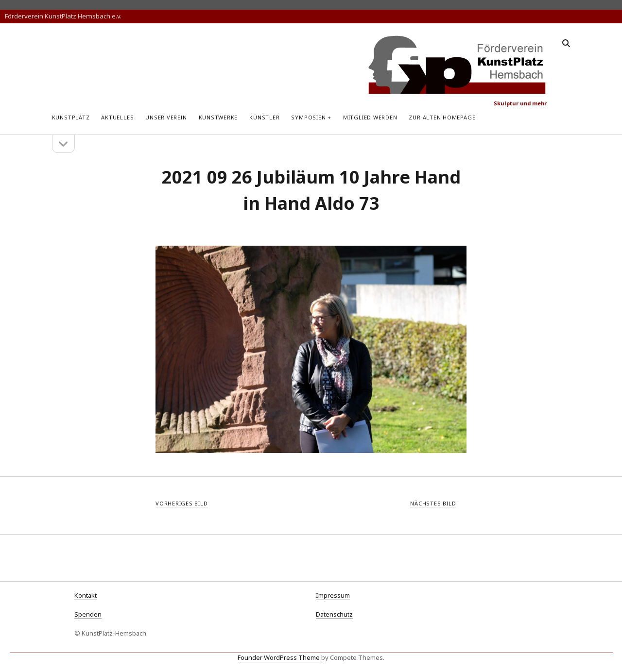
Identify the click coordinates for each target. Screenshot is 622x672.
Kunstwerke (218, 117)
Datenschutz (334, 614)
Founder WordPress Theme (279, 657)
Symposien (308, 117)
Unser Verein (166, 117)
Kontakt (86, 595)
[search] (566, 44)
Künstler (264, 117)
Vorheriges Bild (182, 503)
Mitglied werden (370, 117)
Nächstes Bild (433, 503)
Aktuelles (117, 117)
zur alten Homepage (442, 117)
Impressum (333, 595)
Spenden (88, 614)
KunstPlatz (71, 117)
